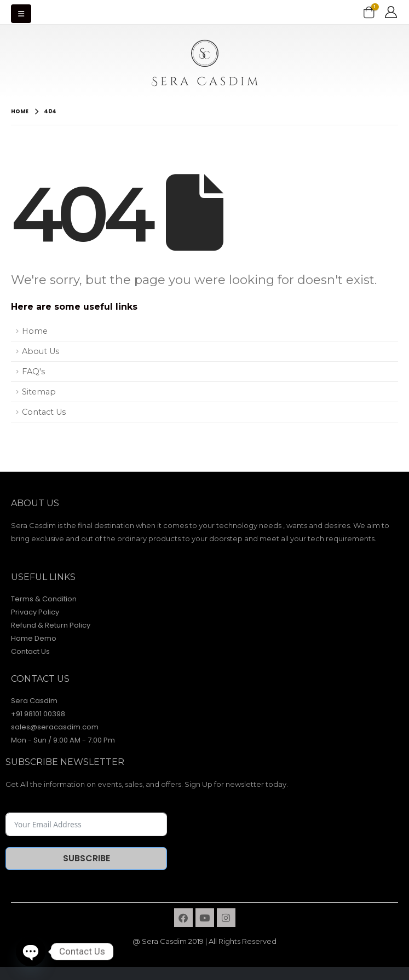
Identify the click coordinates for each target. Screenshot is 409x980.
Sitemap (39, 392)
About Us (41, 351)
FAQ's (33, 372)
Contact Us (44, 412)
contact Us (40, 679)
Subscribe (87, 858)
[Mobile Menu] (21, 14)
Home (35, 331)
